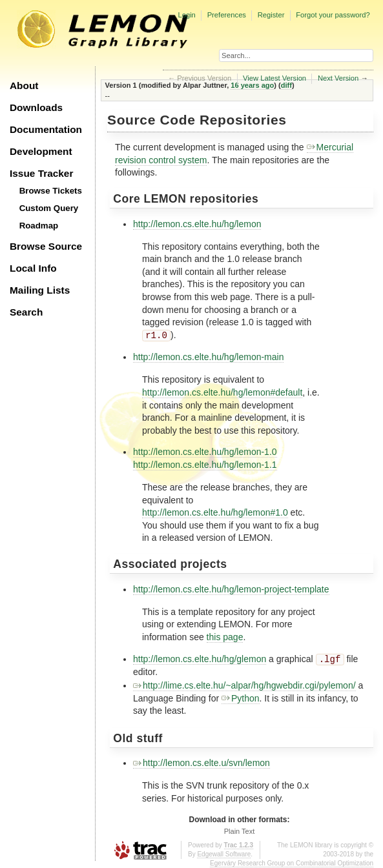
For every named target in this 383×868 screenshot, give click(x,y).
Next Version (338, 78)
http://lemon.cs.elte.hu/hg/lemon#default (222, 392)
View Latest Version (274, 78)
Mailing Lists (40, 290)
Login (186, 15)
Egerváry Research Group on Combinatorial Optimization (292, 863)
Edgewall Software (224, 854)
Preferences (227, 15)
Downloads (36, 107)
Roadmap (39, 226)
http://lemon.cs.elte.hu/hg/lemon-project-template (231, 589)
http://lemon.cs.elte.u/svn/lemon (202, 763)
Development (41, 151)
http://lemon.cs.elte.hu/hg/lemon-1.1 (205, 465)
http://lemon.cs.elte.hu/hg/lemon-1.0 (205, 452)
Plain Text (240, 831)
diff (286, 85)
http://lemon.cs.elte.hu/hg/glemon (200, 660)
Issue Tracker (41, 173)
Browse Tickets (51, 191)
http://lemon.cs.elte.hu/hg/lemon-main (208, 357)
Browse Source (46, 246)
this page (225, 637)
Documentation (46, 129)
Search (26, 312)
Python (241, 698)
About (24, 86)
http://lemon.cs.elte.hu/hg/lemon (197, 224)
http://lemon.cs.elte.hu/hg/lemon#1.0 (215, 512)
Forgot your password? (333, 15)
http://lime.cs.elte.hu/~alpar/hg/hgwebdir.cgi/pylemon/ (244, 685)
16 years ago (252, 85)
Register (271, 15)
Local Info (33, 268)
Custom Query (49, 208)
